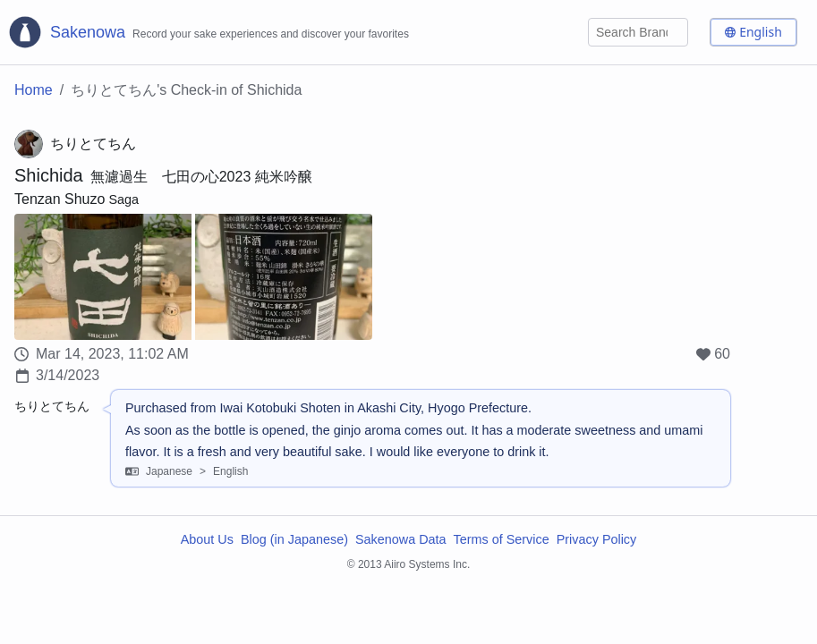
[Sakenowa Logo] (208, 32)
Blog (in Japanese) (294, 539)
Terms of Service (502, 539)
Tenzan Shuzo (60, 199)
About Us (207, 539)
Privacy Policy (597, 539)
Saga (123, 199)
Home (34, 90)
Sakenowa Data (401, 539)
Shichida (49, 175)
